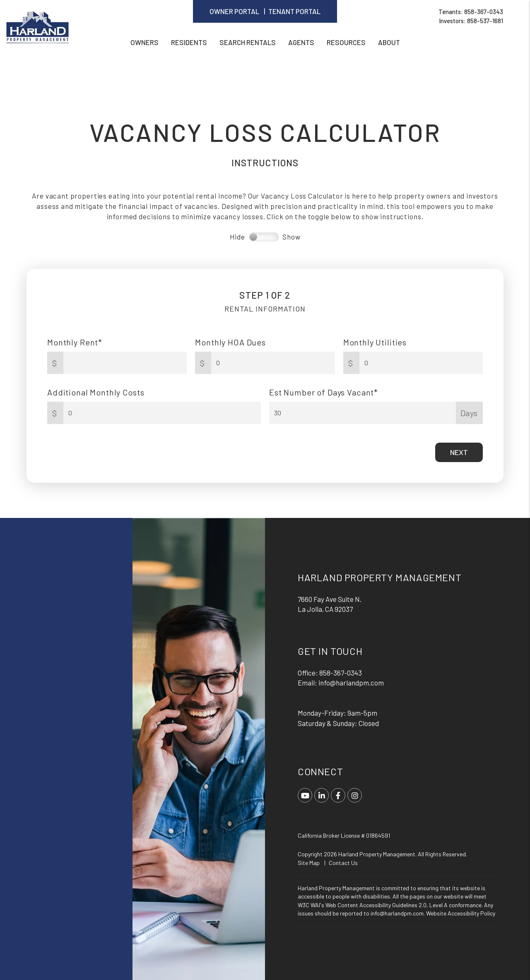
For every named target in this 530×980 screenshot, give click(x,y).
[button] (305, 795)
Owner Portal (234, 11)
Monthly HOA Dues (230, 342)
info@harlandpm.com (351, 683)
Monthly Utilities (375, 342)
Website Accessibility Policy (461, 913)
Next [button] (459, 452)
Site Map (309, 863)
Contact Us (343, 863)
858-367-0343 (484, 12)
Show (291, 237)
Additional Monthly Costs (96, 392)
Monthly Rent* (75, 342)
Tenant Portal (294, 11)
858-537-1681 (485, 21)
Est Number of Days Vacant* (324, 392)
